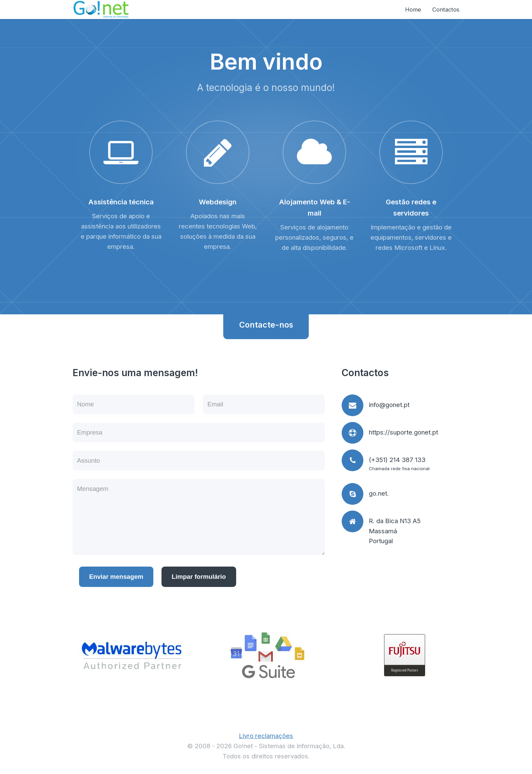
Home (413, 10)
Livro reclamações (266, 736)
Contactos (446, 10)
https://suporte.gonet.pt (403, 432)
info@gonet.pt (389, 405)
